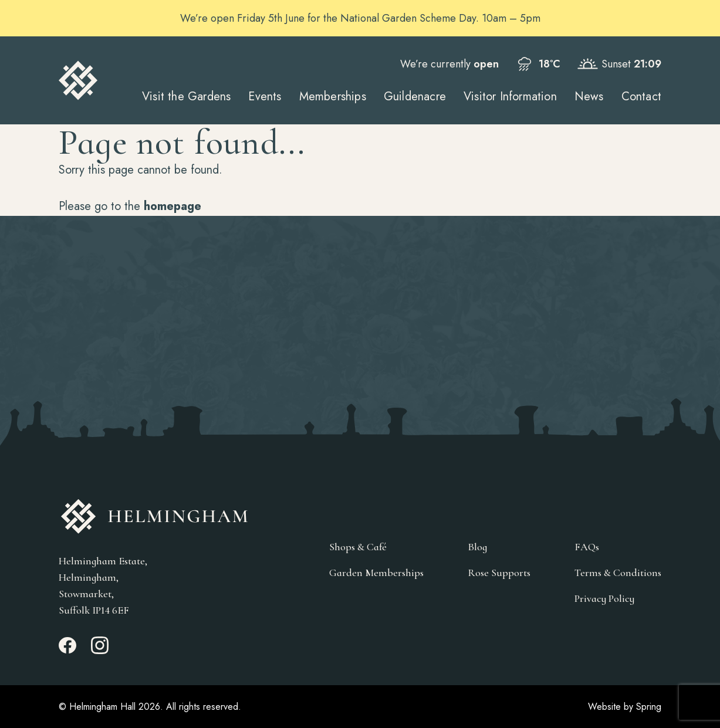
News (589, 96)
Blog (477, 547)
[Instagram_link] (100, 651)
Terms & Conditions (618, 573)
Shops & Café (358, 547)
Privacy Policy (604, 598)
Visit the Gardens (186, 96)
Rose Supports (499, 573)
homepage (173, 206)
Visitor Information (510, 96)
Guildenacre (415, 96)
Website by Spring (625, 707)
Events (265, 96)
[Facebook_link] (67, 651)
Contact (641, 96)
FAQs (587, 547)
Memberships (333, 96)
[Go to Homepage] (78, 80)
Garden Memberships (376, 573)
